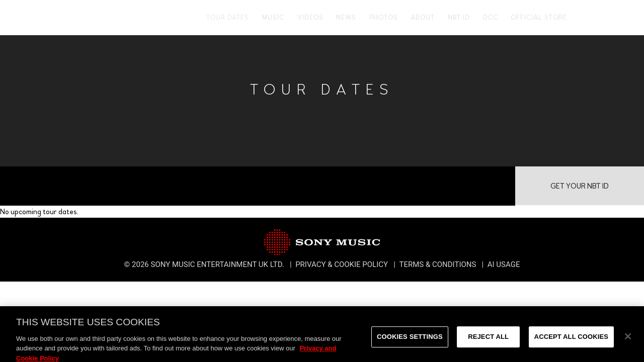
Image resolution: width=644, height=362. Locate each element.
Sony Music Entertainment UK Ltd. (219, 264)
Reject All (488, 341)
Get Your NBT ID (580, 186)
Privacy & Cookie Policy (343, 264)
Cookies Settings (410, 341)
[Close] (628, 341)
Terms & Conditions (438, 264)
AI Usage (504, 264)
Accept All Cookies (572, 341)
